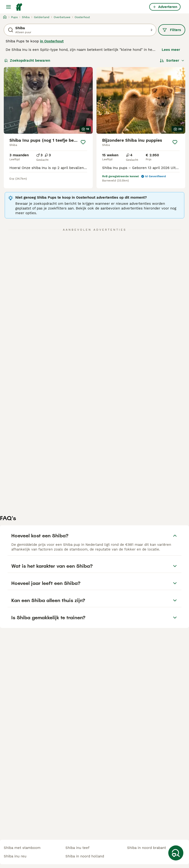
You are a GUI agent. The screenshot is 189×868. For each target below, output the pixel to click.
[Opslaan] (83, 142)
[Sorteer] (172, 60)
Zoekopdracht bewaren (27, 60)
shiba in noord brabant (147, 848)
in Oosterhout (52, 41)
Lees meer (171, 50)
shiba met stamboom (22, 848)
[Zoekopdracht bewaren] (176, 853)
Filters (172, 30)
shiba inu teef (77, 848)
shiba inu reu (15, 856)
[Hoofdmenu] (8, 7)
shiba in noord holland (85, 856)
